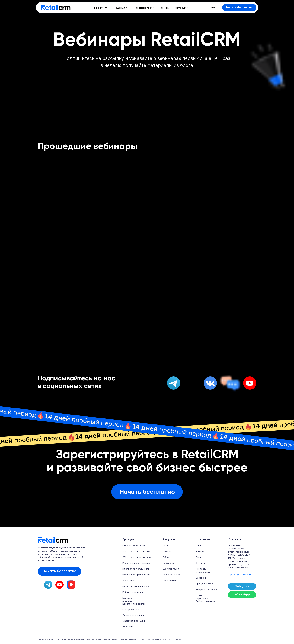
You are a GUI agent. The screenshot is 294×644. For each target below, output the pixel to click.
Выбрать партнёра (206, 589)
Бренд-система (204, 584)
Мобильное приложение (136, 575)
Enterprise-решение (133, 592)
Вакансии (201, 578)
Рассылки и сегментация (136, 563)
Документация (171, 569)
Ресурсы (179, 8)
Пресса (200, 557)
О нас (199, 545)
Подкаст (168, 551)
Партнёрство (142, 8)
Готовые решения (127, 600)
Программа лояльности (136, 569)
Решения (119, 8)
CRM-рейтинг (170, 580)
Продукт (100, 8)
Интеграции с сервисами (136, 586)
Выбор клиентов (205, 601)
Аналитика (128, 580)
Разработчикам (172, 575)
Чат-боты (128, 626)
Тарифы (164, 8)
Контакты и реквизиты (203, 570)
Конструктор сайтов (134, 604)
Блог (165, 545)
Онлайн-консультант (134, 615)
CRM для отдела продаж (137, 557)
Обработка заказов (134, 545)
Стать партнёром (202, 597)
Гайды (166, 557)
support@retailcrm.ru (240, 575)
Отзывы (200, 563)
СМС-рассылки (131, 609)
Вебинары (168, 563)
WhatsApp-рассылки (134, 621)
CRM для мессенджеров (136, 551)
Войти (215, 7)
